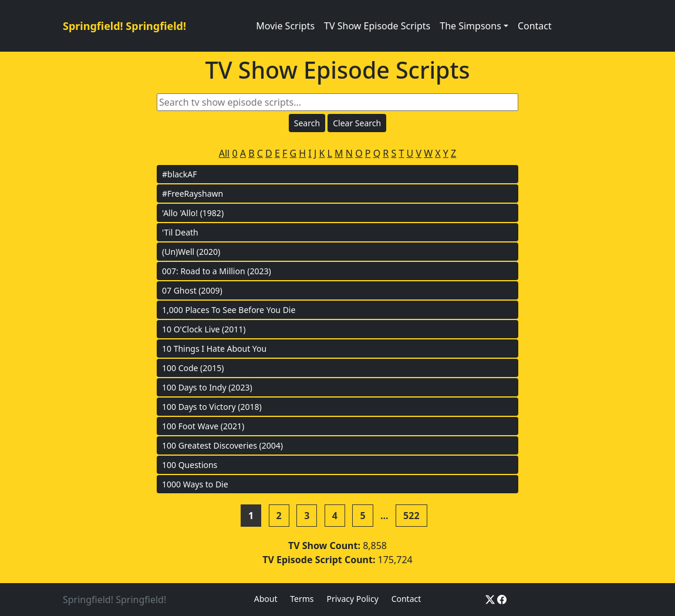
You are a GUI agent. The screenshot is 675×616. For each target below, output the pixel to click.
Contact (535, 26)
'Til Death (180, 232)
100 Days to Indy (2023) (207, 387)
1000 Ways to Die (195, 484)
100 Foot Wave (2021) (203, 426)
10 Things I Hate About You (214, 349)
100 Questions (190, 465)
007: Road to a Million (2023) (217, 271)
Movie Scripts (285, 26)
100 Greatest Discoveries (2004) (222, 445)
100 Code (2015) (193, 368)
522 (411, 516)
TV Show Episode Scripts (377, 26)
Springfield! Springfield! (124, 26)
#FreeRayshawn (193, 193)
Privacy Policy (352, 599)
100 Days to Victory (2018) (212, 407)
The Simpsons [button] (470, 26)
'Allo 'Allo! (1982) (193, 213)
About (266, 599)
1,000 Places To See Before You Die (229, 310)
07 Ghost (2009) (192, 290)
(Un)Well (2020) (191, 252)
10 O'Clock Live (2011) (204, 329)
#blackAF (180, 174)
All (224, 153)
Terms (302, 599)
